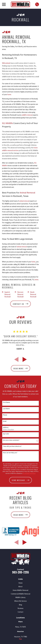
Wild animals (6, 63)
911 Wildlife (7, 123)
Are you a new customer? (11, 440)
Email (5, 421)
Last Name (6, 409)
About (20, 586)
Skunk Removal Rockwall (33, 294)
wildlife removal (27, 115)
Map (20, 639)
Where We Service (20, 601)
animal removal (24, 201)
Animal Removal (27, 193)
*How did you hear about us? (12, 446)
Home (20, 583)
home (9, 94)
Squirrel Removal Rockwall (7, 294)
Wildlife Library (20, 597)
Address (6, 427)
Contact (20, 612)
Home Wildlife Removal (20, 590)
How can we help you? (10, 453)
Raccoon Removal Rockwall (20, 294)
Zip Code (6, 434)
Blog (20, 605)
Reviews (20, 608)
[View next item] (25, 359)
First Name (6, 402)
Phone (5, 415)
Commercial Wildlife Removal (20, 594)
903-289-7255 (20, 572)
